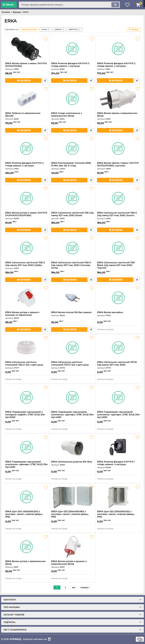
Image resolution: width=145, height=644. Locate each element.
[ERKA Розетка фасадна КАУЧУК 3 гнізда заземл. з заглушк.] (72, 49)
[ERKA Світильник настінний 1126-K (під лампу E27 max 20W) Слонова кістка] (72, 248)
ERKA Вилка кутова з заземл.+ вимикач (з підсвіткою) (26, 315)
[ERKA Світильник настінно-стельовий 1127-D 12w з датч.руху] (72, 348)
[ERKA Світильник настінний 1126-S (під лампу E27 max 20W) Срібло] (26, 248)
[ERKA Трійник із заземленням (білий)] (26, 99)
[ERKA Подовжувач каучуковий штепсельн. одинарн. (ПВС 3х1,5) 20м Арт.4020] (118, 397)
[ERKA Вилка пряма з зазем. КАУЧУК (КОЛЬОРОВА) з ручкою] (118, 148)
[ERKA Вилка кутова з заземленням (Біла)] (26, 547)
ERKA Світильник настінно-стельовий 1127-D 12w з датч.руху (72, 365)
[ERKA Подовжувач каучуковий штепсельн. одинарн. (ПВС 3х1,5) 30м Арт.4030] (72, 397)
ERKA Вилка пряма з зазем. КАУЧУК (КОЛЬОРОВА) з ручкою (118, 166)
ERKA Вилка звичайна (118, 314)
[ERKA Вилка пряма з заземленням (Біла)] (118, 99)
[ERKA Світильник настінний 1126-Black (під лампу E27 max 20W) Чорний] (118, 248)
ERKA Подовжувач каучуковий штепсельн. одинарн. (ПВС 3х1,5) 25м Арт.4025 (26, 466)
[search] (69, 5)
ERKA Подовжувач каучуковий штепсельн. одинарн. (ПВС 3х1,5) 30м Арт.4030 (72, 416)
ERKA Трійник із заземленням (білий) (26, 116)
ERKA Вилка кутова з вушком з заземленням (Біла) (72, 564)
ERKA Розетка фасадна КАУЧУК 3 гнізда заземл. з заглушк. (72, 66)
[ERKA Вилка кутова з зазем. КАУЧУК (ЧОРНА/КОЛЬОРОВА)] (26, 198)
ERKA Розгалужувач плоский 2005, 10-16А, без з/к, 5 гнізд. (72, 166)
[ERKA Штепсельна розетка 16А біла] (72, 447)
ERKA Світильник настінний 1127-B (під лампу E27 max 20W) (118, 365)
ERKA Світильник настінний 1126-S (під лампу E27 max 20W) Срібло (26, 265)
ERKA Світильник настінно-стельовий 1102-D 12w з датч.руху (26, 365)
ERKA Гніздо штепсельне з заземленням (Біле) (72, 116)
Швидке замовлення (45, 81)
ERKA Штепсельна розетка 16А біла (72, 463)
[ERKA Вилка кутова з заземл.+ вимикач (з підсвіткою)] (26, 298)
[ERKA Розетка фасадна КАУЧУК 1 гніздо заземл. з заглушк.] (118, 447)
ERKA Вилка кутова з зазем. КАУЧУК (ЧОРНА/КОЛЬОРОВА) (26, 216)
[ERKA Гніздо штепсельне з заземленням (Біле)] (72, 99)
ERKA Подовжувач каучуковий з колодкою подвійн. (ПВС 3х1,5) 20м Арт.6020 (26, 416)
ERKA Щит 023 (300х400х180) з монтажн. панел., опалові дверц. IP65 (72, 516)
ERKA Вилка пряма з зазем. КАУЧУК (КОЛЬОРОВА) (26, 66)
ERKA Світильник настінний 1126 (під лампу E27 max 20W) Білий (72, 216)
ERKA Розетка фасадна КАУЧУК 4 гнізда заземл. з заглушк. (26, 166)
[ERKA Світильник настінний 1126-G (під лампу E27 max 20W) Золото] (118, 198)
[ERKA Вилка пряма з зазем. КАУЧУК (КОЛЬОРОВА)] (26, 49)
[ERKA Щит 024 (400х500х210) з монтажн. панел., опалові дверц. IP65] (26, 497)
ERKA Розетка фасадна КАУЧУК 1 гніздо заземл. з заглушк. (118, 465)
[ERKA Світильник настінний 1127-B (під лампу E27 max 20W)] (118, 348)
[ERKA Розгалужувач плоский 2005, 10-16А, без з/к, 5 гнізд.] (72, 148)
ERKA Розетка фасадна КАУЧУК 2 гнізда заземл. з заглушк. (118, 66)
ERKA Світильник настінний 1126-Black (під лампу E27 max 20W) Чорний (118, 267)
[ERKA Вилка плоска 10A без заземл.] (72, 298)
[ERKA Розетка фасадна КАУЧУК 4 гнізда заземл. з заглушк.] (26, 148)
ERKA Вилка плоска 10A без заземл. (72, 314)
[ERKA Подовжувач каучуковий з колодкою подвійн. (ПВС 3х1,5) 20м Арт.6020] (26, 397)
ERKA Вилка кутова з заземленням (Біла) (26, 564)
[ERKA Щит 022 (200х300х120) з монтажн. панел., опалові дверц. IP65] (118, 497)
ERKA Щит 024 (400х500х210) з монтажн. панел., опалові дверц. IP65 (26, 516)
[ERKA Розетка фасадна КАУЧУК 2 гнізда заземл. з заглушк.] (118, 49)
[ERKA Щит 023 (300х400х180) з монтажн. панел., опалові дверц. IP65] (72, 497)
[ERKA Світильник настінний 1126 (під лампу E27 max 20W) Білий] (72, 198)
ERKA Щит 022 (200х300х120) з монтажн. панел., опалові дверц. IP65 (118, 516)
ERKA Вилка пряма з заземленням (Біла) (118, 116)
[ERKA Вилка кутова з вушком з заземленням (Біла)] (72, 547)
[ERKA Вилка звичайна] (118, 298)
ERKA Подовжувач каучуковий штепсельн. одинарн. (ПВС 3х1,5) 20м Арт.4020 (118, 416)
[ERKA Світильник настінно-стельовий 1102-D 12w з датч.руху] (26, 348)
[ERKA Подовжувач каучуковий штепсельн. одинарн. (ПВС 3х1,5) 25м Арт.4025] (26, 447)
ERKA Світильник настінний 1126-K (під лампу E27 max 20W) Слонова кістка (72, 267)
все (74, 587)
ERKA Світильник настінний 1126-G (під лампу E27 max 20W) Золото (118, 216)
